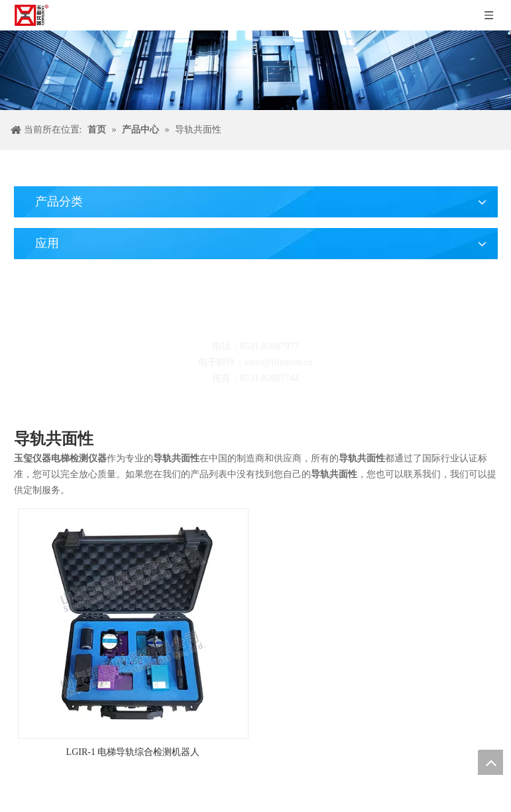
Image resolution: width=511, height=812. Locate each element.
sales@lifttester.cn (279, 362)
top (490, 762)
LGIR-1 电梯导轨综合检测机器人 (133, 752)
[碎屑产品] (255, 70)
